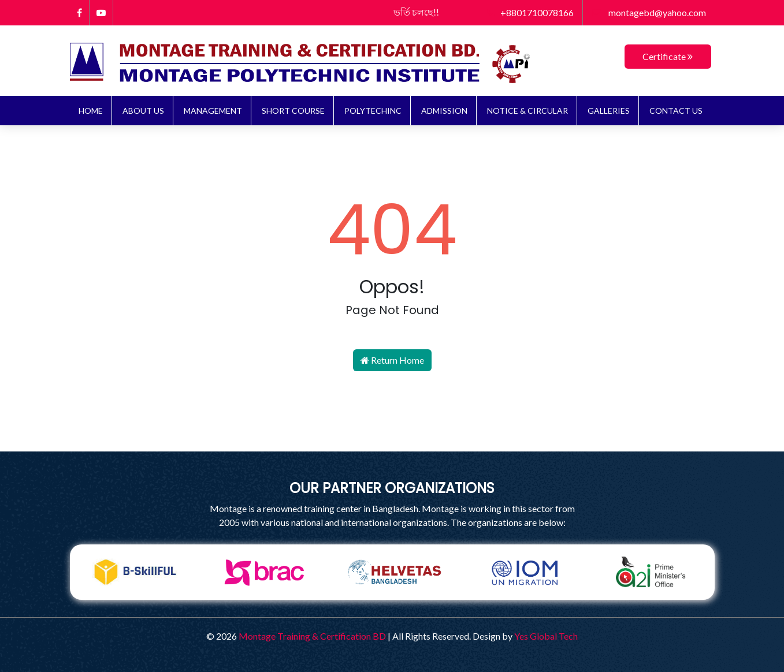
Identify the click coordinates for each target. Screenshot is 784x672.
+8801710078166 (530, 12)
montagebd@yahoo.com (649, 12)
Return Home (392, 360)
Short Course (293, 111)
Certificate (668, 56)
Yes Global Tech (546, 636)
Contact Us (676, 111)
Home (91, 111)
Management (213, 111)
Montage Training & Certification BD (312, 636)
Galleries (609, 111)
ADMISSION (444, 111)
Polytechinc (373, 111)
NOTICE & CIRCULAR (527, 111)
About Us (143, 111)
